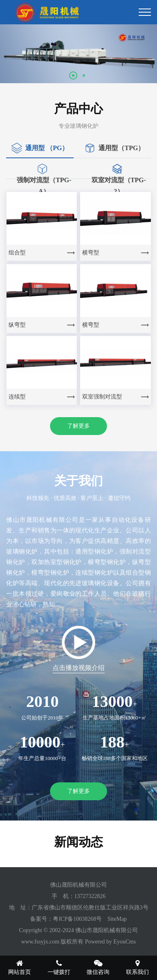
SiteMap (117, 919)
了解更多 (78, 426)
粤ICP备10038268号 (77, 919)
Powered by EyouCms (110, 942)
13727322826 (90, 896)
